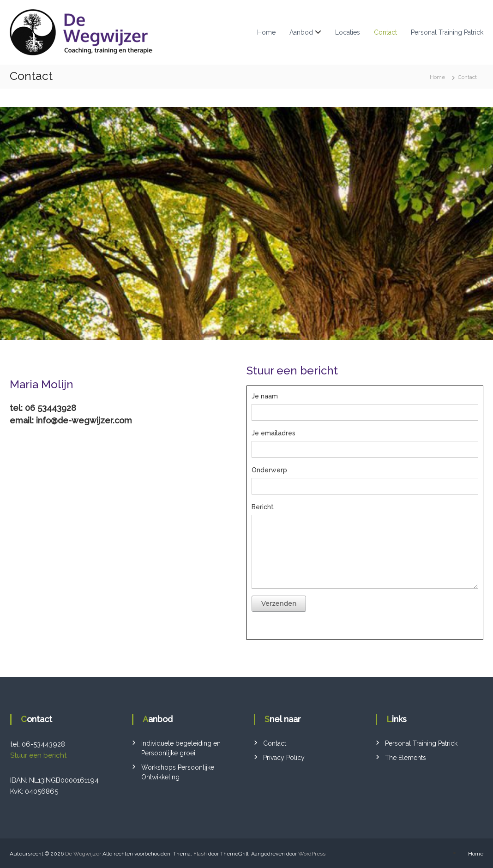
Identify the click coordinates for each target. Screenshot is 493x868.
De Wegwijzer (83, 854)
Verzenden (279, 603)
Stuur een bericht (38, 755)
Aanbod (301, 32)
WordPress (312, 854)
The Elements (406, 758)
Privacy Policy (284, 758)
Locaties (348, 32)
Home (266, 32)
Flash (200, 854)
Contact (385, 32)
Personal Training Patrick (447, 32)
